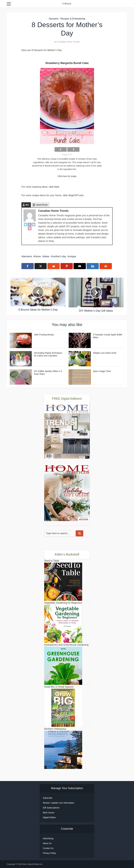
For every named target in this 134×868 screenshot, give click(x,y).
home (38, 256)
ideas (46, 256)
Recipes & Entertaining (73, 19)
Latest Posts (42, 205)
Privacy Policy (49, 853)
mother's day (59, 256)
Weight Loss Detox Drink (105, 353)
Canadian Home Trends (68, 42)
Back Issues (49, 813)
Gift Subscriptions (51, 808)
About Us (47, 843)
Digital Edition (49, 817)
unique (72, 256)
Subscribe (48, 798)
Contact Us (48, 848)
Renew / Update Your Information (58, 803)
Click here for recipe (67, 176)
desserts (27, 256)
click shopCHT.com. (73, 195)
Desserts (54, 19)
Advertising (48, 838)
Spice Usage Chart (102, 371)
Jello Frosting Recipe (44, 335)
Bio (27, 205)
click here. (54, 187)
